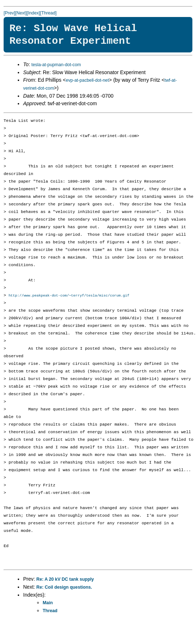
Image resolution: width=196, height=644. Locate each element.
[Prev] (9, 13)
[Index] (33, 13)
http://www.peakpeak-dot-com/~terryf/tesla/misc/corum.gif (69, 296)
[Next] (21, 13)
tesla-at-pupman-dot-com (56, 65)
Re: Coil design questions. (64, 588)
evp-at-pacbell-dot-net (87, 80)
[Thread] (48, 13)
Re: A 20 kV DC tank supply (65, 580)
